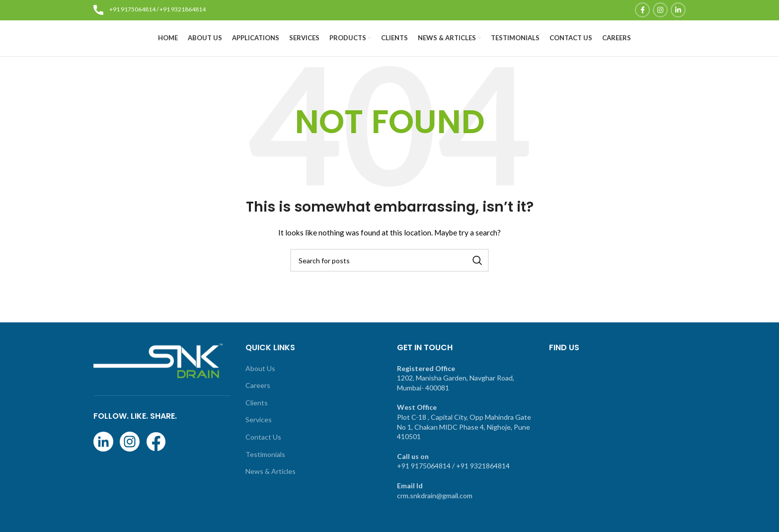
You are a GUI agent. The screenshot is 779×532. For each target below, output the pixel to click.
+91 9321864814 (183, 10)
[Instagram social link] (660, 10)
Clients (257, 419)
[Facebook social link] (642, 10)
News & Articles (271, 488)
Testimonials (265, 471)
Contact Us (263, 453)
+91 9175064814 (132, 10)
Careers (258, 402)
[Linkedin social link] (678, 10)
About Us (260, 385)
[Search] (389, 277)
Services (259, 436)
